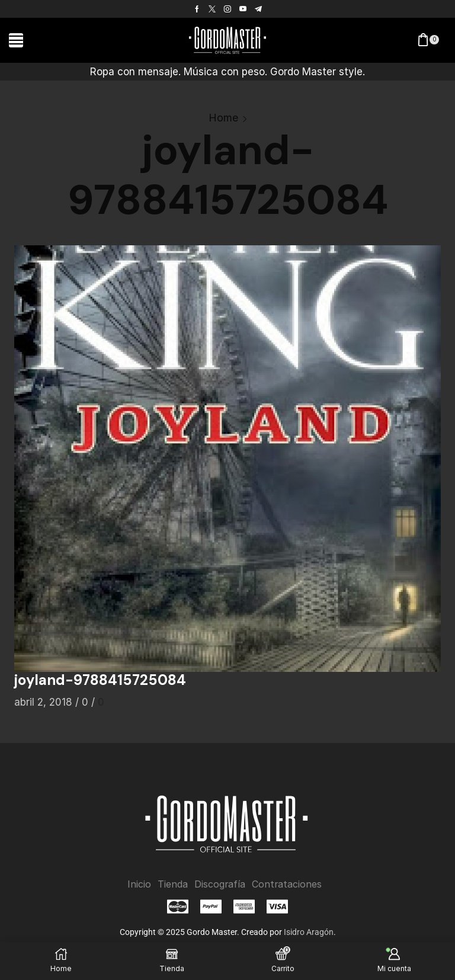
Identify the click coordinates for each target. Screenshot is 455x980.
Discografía (220, 884)
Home (223, 118)
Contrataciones (287, 884)
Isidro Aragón (309, 931)
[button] (16, 40)
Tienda (173, 884)
